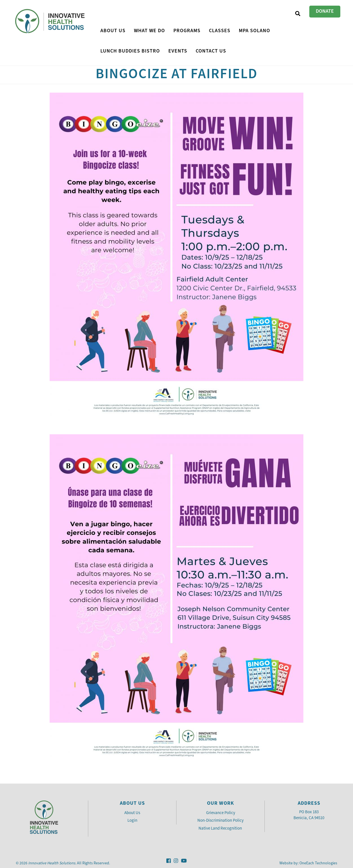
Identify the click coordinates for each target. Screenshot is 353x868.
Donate (325, 11)
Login (132, 820)
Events (178, 51)
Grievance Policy (221, 813)
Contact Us (211, 51)
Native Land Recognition (221, 828)
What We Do (149, 30)
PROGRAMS (187, 30)
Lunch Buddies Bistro (130, 51)
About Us (113, 30)
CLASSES (220, 30)
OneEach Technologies (318, 863)
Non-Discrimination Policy (220, 820)
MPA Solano (254, 30)
